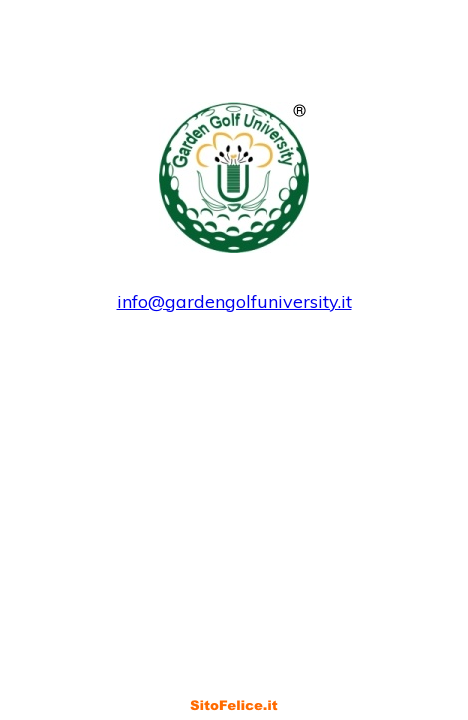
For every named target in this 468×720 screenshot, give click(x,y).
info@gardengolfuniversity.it (234, 301)
